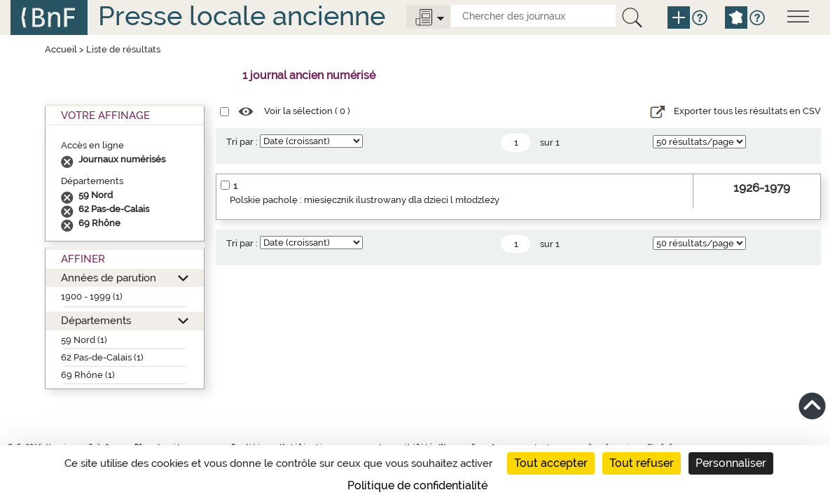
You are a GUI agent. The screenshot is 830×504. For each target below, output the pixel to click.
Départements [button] (96, 320)
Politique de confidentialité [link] (417, 485)
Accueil (61, 49)
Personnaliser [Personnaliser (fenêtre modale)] (731, 463)
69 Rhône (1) (88, 375)
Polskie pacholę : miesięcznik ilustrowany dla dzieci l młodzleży (365, 200)
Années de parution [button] (109, 278)
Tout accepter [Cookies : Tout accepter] (551, 463)
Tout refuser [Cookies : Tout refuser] (642, 463)
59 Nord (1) (84, 340)
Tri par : (242, 142)
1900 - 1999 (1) (92, 296)
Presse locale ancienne (242, 16)
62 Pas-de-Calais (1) (102, 357)
